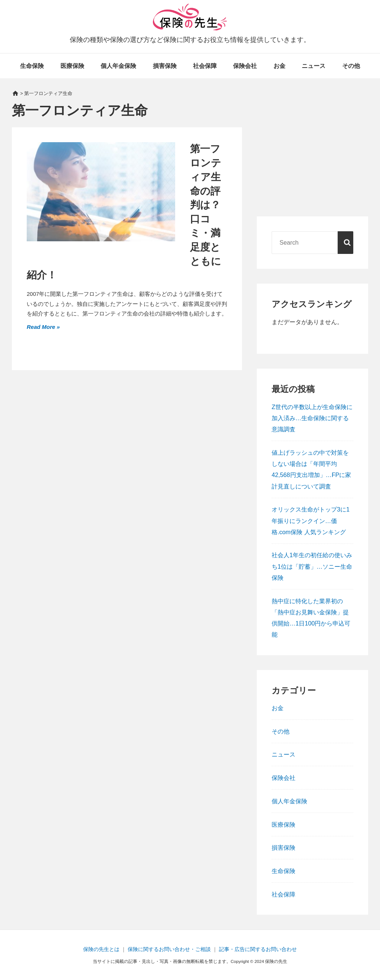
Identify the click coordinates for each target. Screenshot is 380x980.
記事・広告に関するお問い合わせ (258, 949)
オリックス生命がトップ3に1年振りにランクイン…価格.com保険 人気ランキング (311, 520)
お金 (279, 66)
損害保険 (165, 66)
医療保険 (72, 66)
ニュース (314, 66)
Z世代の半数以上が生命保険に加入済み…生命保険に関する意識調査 (312, 418)
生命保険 (32, 66)
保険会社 (245, 66)
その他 (351, 66)
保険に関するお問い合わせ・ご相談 (169, 949)
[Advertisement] (312, 156)
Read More (42, 326)
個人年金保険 (118, 66)
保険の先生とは (101, 949)
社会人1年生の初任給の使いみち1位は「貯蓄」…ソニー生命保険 (312, 566)
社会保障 (205, 66)
